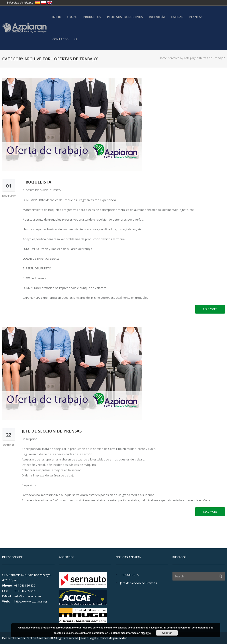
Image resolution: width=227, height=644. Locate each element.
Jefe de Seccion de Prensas (52, 431)
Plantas (196, 17)
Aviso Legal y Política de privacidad (104, 638)
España (37, 3)
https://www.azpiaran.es (31, 601)
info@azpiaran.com (28, 596)
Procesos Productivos (125, 17)
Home (163, 58)
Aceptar (167, 633)
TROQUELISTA (37, 182)
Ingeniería (157, 17)
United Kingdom (50, 3)
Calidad (177, 17)
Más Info (146, 633)
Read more (210, 309)
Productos (92, 17)
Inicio (57, 17)
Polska (43, 3)
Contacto (60, 39)
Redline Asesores (38, 638)
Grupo (72, 17)
